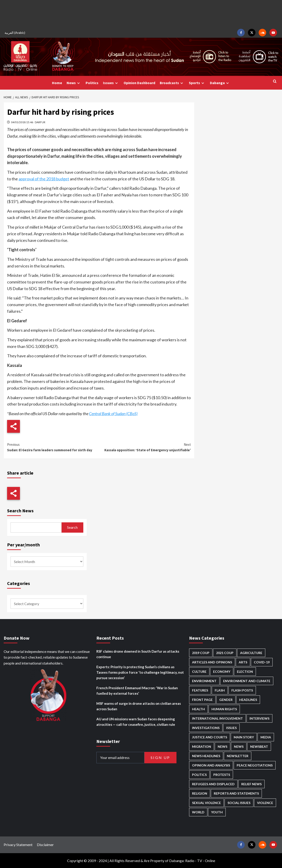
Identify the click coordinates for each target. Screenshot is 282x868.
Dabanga (220, 83)
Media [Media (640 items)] (266, 737)
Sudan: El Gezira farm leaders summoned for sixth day (53, 447)
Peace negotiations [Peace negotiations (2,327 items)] (255, 765)
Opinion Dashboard (139, 83)
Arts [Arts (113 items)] (243, 662)
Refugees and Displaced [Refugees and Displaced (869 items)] (213, 784)
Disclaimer (45, 845)
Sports (197, 83)
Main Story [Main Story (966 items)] (244, 737)
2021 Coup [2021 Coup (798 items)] (225, 653)
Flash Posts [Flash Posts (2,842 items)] (242, 690)
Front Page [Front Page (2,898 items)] (202, 700)
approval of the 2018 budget (44, 179)
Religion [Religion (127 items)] (200, 793)
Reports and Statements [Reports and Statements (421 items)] (236, 793)
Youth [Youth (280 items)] (217, 812)
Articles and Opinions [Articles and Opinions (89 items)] (212, 662)
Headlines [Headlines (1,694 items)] (248, 700)
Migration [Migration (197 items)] (202, 746)
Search (72, 527)
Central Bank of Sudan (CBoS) (113, 414)
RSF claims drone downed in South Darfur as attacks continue (138, 654)
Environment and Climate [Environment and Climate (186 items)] (247, 681)
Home (57, 83)
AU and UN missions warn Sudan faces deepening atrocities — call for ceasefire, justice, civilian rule (136, 722)
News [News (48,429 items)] (222, 746)
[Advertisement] (141, 14)
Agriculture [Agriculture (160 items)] (251, 653)
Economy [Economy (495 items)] (222, 672)
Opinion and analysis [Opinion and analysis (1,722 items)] (211, 765)
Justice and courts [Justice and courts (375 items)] (210, 737)
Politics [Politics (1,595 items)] (199, 775)
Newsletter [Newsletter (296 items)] (238, 756)
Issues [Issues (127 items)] (231, 728)
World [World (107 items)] (198, 812)
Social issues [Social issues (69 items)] (239, 803)
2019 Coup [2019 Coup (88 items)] (201, 653)
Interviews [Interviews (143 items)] (259, 718)
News (74, 83)
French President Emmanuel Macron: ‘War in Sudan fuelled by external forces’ (137, 691)
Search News (20, 511)
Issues (111, 83)
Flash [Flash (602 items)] (220, 690)
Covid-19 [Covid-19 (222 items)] (262, 662)
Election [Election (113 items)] (245, 672)
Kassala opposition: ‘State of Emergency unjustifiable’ (145, 447)
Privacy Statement (18, 845)
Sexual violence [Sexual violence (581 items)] (206, 803)
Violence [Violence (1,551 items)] (265, 803)
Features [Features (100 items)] (200, 690)
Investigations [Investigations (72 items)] (206, 728)
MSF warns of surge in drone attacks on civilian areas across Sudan (139, 706)
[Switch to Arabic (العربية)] (16, 33)
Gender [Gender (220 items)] (226, 700)
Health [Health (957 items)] (198, 709)
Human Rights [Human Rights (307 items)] (224, 709)
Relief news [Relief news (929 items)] (251, 784)
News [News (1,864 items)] (239, 746)
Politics (92, 83)
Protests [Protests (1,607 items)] (222, 775)
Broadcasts (172, 83)
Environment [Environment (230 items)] (204, 681)
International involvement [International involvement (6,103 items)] (217, 718)
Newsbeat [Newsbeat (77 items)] (259, 746)
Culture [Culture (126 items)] (199, 672)
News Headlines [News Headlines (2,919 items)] (206, 756)
